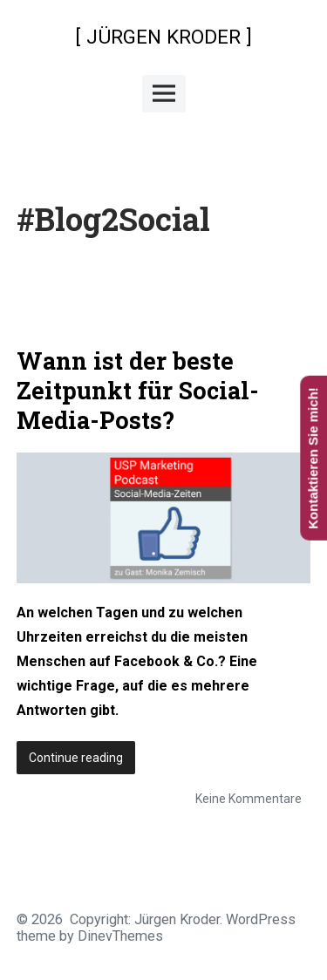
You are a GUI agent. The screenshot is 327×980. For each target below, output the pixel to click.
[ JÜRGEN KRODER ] (163, 37)
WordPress (261, 919)
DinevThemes (119, 936)
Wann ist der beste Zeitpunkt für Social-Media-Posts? (138, 390)
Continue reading (82, 761)
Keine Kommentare (249, 799)
